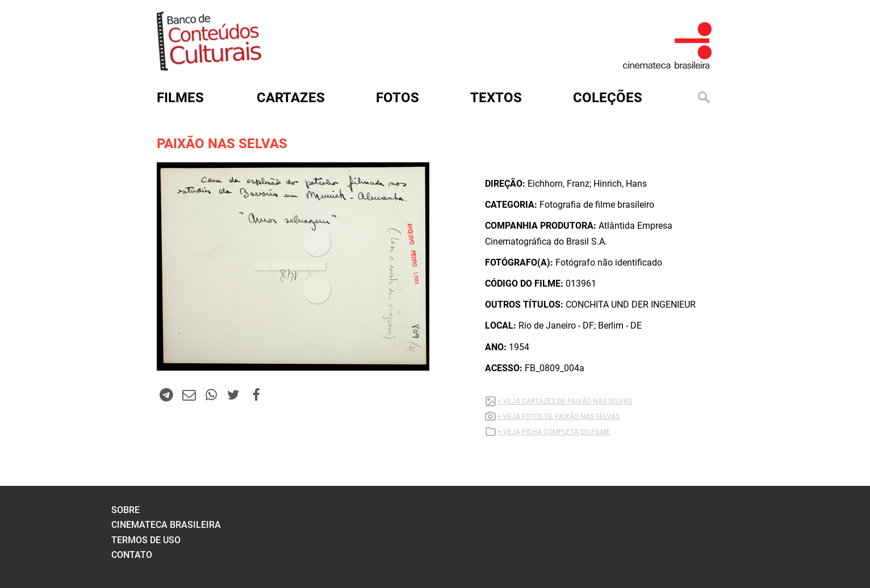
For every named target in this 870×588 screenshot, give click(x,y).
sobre (126, 510)
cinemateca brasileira (166, 525)
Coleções (608, 98)
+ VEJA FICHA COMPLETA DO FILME (554, 432)
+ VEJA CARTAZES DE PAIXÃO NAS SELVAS (565, 401)
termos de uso (146, 540)
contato (132, 555)
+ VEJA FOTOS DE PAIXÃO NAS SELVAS (559, 417)
